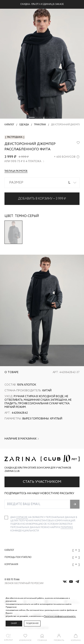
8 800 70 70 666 (12, 580)
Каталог (42, 550)
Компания (42, 565)
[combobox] (42, 183)
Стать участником (42, 482)
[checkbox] (6, 518)
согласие (22, 517)
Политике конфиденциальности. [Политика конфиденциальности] (60, 616)
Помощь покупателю (42, 557)
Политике (67, 527)
